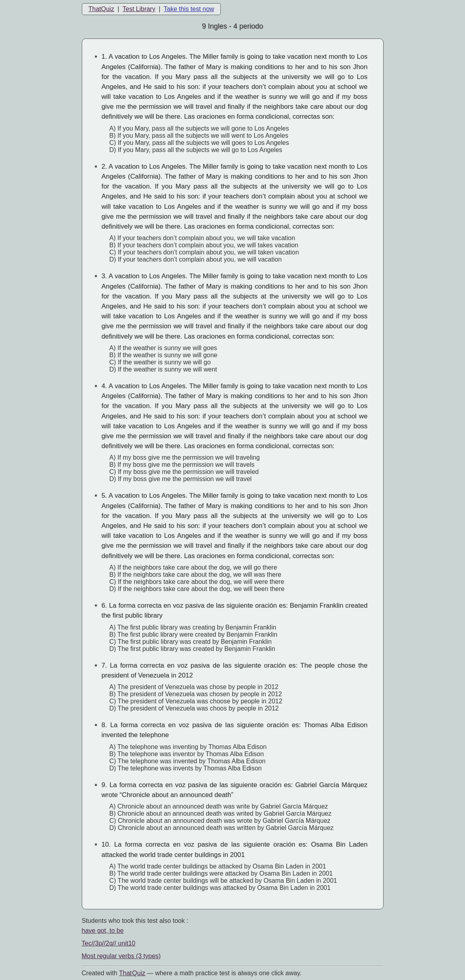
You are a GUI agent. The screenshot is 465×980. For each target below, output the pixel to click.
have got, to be (103, 931)
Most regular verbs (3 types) (121, 956)
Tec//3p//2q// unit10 (109, 943)
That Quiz (132, 973)
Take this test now (189, 9)
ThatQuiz (101, 9)
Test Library (139, 9)
